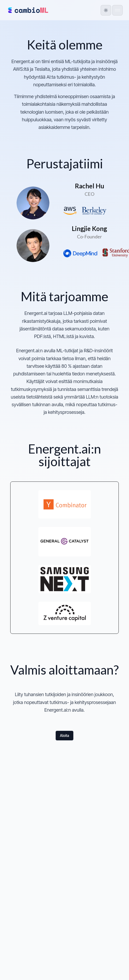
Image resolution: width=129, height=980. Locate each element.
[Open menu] (117, 10)
